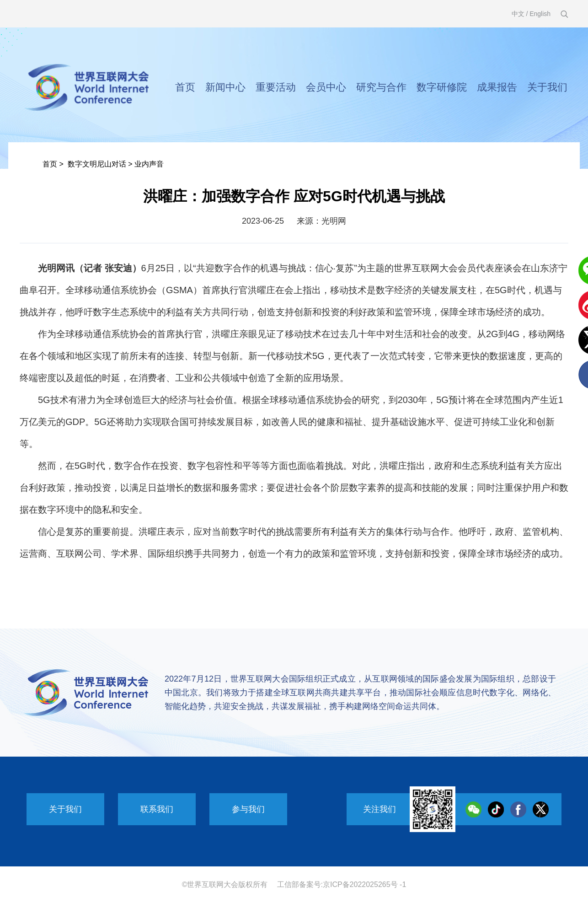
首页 (185, 87)
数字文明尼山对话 (97, 164)
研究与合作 (381, 87)
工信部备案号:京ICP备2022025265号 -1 (342, 884)
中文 (518, 14)
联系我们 (157, 809)
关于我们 (547, 87)
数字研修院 (442, 87)
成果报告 (497, 87)
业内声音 (149, 164)
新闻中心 (225, 87)
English (540, 14)
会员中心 (326, 87)
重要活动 (276, 87)
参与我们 (248, 809)
